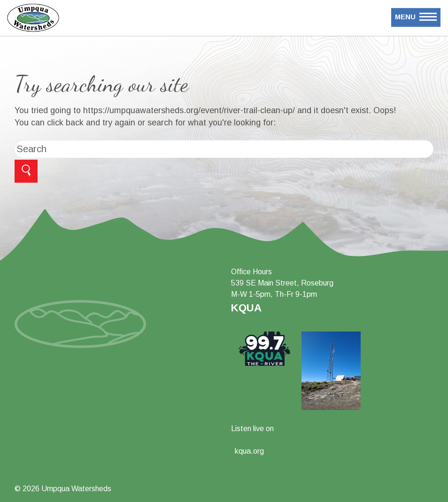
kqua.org (249, 451)
